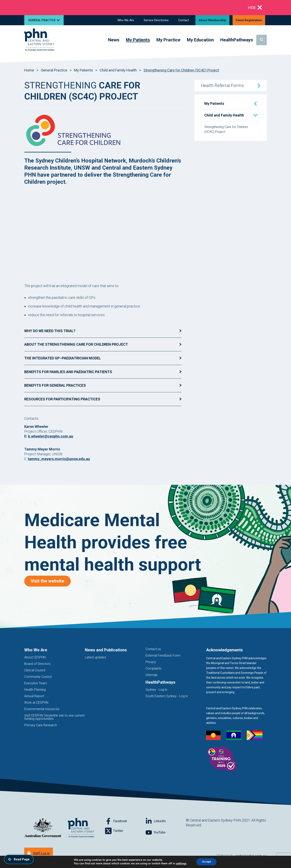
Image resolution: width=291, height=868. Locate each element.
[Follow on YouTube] (166, 832)
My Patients (83, 70)
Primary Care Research (41, 725)
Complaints (153, 668)
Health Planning (35, 690)
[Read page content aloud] (20, 859)
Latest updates (95, 657)
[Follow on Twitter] (125, 831)
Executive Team (36, 683)
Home (29, 70)
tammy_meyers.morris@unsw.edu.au (59, 459)
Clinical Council (35, 670)
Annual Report (34, 696)
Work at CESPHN (36, 703)
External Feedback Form (163, 655)
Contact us (153, 649)
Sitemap (151, 675)
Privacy (151, 662)
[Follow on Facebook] (125, 821)
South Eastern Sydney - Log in (167, 696)
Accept (207, 862)
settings (181, 864)
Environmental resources (42, 709)
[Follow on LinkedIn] (166, 821)
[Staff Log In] (39, 853)
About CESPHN (35, 657)
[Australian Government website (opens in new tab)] (43, 828)
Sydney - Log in (156, 690)
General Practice (54, 70)
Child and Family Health (118, 70)
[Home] (39, 40)
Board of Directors (37, 664)
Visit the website (51, 581)
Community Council (38, 677)
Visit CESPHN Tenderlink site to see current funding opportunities (54, 717)
